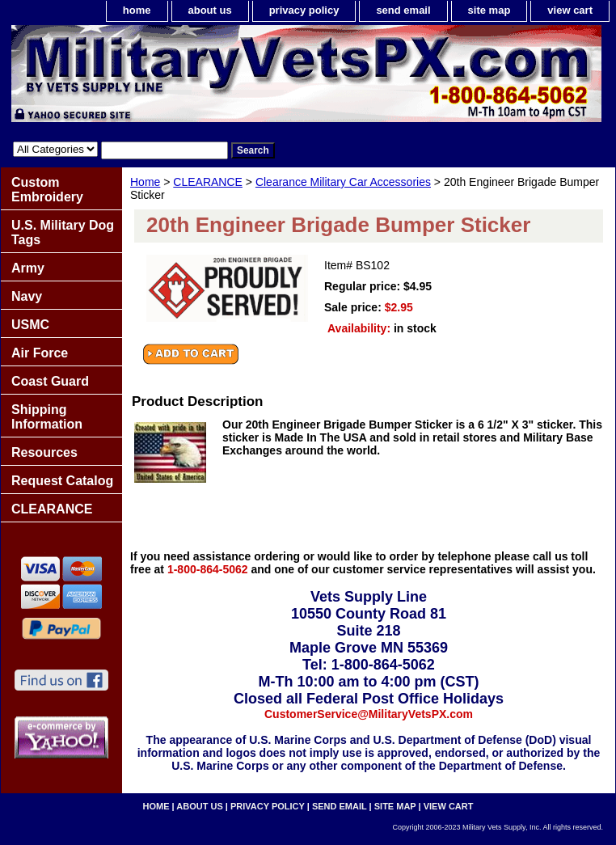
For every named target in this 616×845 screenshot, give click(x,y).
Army (28, 268)
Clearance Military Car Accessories (343, 182)
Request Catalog (62, 481)
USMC (30, 325)
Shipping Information (47, 417)
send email (403, 10)
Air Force (40, 353)
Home (145, 182)
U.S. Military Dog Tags (63, 232)
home (137, 10)
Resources (44, 452)
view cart (570, 10)
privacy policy (304, 10)
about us (210, 10)
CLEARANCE (208, 182)
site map (489, 10)
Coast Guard (50, 381)
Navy (27, 296)
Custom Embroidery (47, 190)
